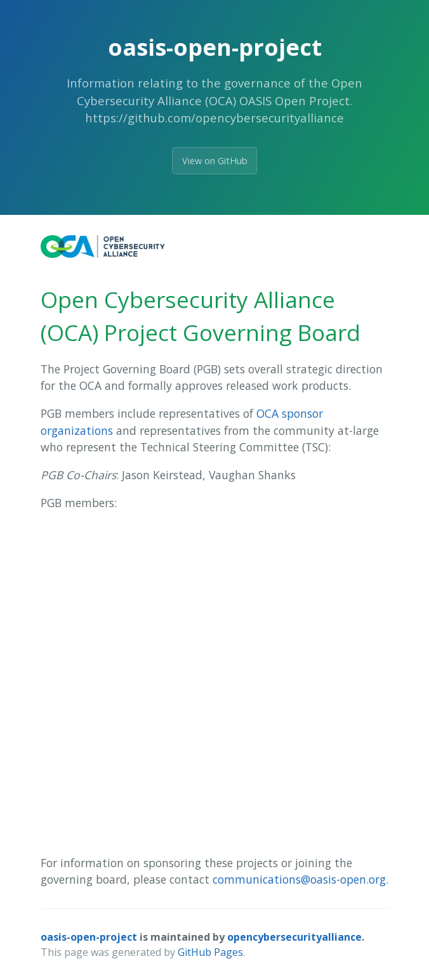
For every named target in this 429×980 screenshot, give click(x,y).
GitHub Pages (210, 952)
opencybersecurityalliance (294, 937)
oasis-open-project (89, 937)
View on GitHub (215, 161)
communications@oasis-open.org (299, 879)
